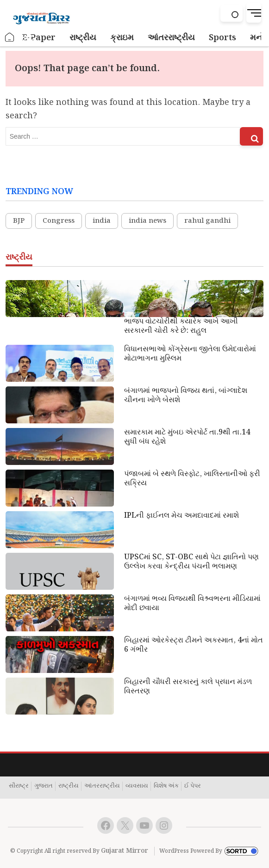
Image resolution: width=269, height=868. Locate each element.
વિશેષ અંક (166, 786)
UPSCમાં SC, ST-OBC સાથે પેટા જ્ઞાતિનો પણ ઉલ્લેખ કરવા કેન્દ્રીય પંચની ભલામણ (191, 562)
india (102, 221)
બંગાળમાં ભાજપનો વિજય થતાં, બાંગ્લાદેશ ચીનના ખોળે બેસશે (186, 396)
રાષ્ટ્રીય (69, 786)
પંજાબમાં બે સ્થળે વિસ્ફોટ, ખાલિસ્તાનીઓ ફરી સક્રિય (192, 479)
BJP (19, 221)
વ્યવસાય (137, 786)
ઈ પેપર (193, 786)
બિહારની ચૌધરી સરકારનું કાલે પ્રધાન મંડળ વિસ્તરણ (188, 687)
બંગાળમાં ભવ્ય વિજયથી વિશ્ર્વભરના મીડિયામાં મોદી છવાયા (192, 604)
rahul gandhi (207, 221)
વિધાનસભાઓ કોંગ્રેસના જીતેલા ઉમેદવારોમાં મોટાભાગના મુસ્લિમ (190, 354)
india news (147, 221)
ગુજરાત (44, 786)
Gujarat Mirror (125, 851)
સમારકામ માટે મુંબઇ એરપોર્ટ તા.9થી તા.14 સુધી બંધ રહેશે (187, 437)
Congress (59, 221)
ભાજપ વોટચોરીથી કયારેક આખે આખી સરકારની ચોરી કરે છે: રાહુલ (181, 326)
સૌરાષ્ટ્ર (19, 786)
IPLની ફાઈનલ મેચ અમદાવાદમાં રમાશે (181, 516)
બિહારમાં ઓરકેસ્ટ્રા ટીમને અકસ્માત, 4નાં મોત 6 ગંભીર (194, 645)
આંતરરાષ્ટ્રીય (102, 786)
